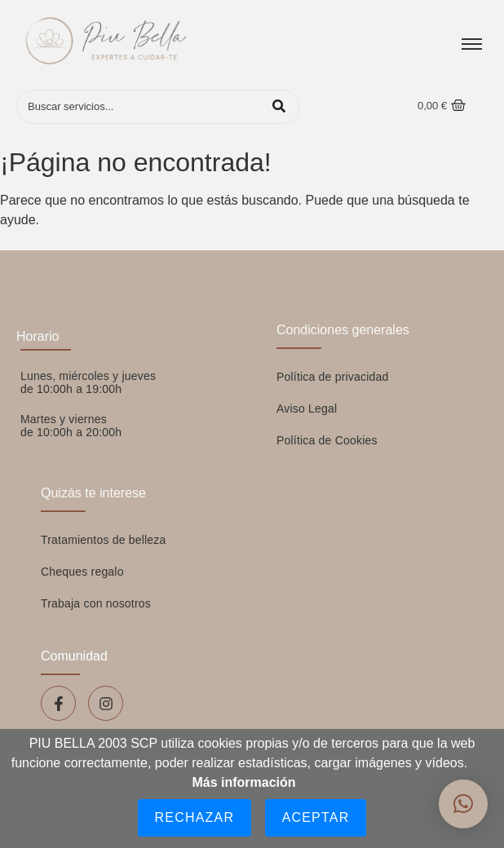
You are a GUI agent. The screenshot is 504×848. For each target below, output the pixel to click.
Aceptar (316, 817)
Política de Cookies (327, 440)
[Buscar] (141, 107)
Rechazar (195, 817)
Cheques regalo (82, 572)
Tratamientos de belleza (104, 540)
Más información (243, 782)
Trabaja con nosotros (96, 603)
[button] (463, 804)
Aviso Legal (307, 409)
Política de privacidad (332, 377)
